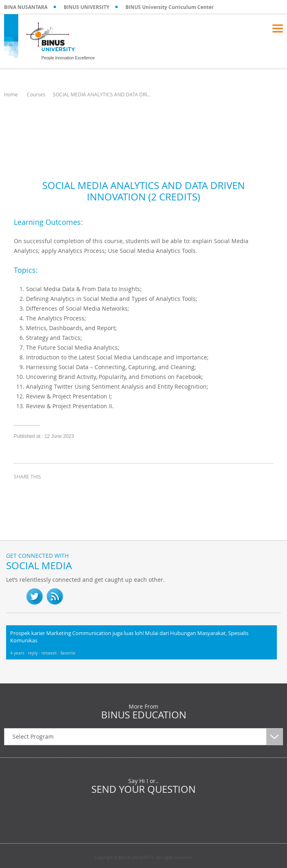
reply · (35, 653)
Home (11, 94)
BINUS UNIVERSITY (86, 7)
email (83, 492)
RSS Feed (55, 596)
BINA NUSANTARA (26, 7)
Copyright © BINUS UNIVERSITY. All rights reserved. (144, 858)
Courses (36, 94)
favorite (68, 653)
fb (14, 596)
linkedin (63, 492)
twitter (42, 492)
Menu (278, 28)
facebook (22, 492)
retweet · (51, 653)
